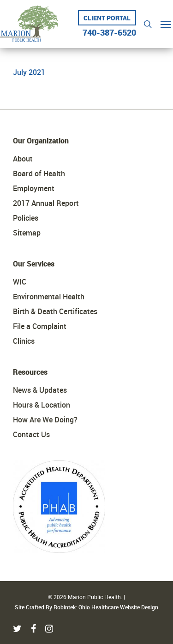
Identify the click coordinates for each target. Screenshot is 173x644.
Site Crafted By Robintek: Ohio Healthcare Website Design (86, 607)
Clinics (24, 341)
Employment (34, 188)
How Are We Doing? (45, 420)
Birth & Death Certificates (55, 311)
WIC (20, 282)
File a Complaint (40, 326)
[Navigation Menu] (166, 24)
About (23, 159)
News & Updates (40, 390)
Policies (26, 218)
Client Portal (107, 18)
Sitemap (27, 233)
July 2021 (29, 72)
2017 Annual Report (46, 203)
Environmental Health (49, 297)
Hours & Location (42, 405)
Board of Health (39, 173)
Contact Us (31, 434)
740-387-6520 (109, 30)
